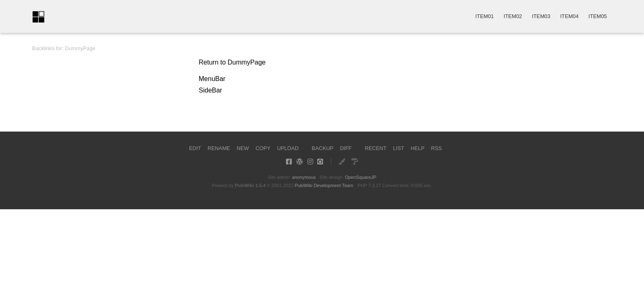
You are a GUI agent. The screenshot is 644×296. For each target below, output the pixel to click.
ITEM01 (485, 17)
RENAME (219, 148)
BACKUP (323, 148)
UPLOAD (288, 148)
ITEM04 (569, 17)
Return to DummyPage (232, 62)
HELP (417, 148)
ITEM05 (598, 17)
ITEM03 (541, 17)
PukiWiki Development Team (324, 185)
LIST (398, 148)
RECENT (376, 148)
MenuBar (212, 79)
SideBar (211, 90)
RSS (436, 148)
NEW (243, 148)
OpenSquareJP (361, 177)
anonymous (304, 177)
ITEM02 (513, 17)
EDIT (195, 148)
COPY (263, 148)
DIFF (346, 148)
